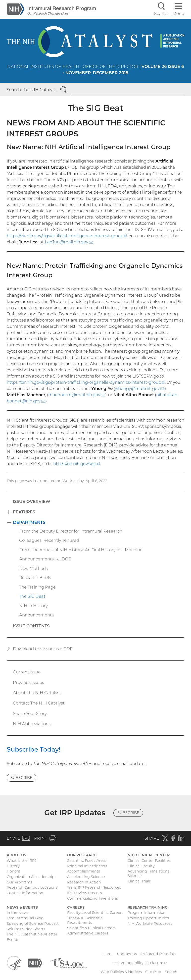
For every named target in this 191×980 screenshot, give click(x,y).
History (13, 866)
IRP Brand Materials (158, 954)
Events (13, 940)
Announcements (36, 615)
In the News (18, 913)
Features (24, 512)
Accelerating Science (86, 877)
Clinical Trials (139, 881)
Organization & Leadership (31, 877)
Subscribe (21, 778)
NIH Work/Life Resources (150, 924)
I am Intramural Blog (25, 918)
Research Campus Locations (32, 887)
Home (108, 954)
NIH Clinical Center (149, 855)
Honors (13, 871)
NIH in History (33, 606)
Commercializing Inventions (93, 898)
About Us (16, 855)
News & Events (22, 907)
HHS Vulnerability (139, 963)
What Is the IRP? (22, 861)
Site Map (153, 972)
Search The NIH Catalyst (31, 90)
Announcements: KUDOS (45, 559)
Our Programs (19, 882)
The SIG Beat (32, 596)
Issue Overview (32, 501)
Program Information (147, 913)
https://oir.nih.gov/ (77, 464)
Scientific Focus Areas (87, 861)
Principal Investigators (87, 866)
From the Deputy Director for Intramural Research (71, 531)
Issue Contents (31, 626)
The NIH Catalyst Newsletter (32, 934)
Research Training (148, 907)
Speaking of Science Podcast (33, 924)
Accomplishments (84, 871)
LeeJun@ (69, 242)
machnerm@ (77, 395)
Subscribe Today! (34, 749)
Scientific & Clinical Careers (91, 928)
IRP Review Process (85, 893)
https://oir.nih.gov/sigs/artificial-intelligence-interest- (67, 236)
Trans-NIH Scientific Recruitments (85, 920)
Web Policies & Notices (121, 972)
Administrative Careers (88, 933)
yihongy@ (140, 388)
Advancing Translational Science (149, 873)
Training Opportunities (148, 918)
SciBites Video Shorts (26, 929)
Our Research (82, 855)
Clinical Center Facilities (149, 861)
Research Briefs (35, 578)
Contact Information (25, 893)
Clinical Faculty (141, 866)
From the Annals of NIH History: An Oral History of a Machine (81, 550)
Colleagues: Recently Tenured (49, 540)
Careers (76, 907)
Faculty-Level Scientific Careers (95, 913)
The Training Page (37, 587)
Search (171, 972)
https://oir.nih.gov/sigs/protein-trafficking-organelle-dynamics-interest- (86, 382)
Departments (29, 522)
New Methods (33, 568)
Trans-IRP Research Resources (94, 887)
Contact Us (127, 954)
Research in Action (84, 882)
